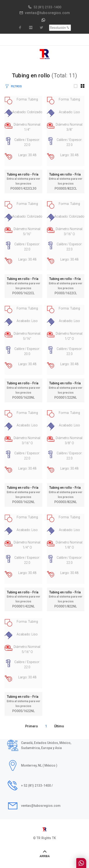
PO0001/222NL (66, 398)
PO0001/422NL (23, 606)
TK (54, 838)
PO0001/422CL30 (23, 188)
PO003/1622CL (66, 293)
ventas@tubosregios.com (47, 13)
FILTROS (16, 86)
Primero (32, 726)
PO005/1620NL (23, 398)
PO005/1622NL (23, 711)
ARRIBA (45, 856)
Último (59, 726)
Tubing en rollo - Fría (23, 174)
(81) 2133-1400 (50, 7)
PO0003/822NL (66, 502)
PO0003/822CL (66, 188)
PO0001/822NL (66, 606)
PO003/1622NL (23, 502)
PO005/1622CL (23, 293)
